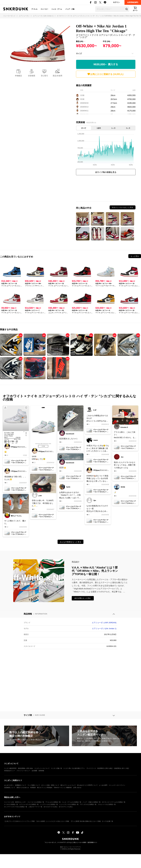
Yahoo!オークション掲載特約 (63, 788)
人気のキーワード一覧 (35, 807)
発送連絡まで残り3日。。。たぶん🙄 (16, 478)
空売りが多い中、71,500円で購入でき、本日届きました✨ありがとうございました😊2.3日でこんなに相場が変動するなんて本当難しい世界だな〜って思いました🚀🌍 (43, 503)
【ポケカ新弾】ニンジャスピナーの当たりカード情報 (52, 821)
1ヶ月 (114, 128)
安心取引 (44, 76)
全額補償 (32, 76)
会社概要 (34, 771)
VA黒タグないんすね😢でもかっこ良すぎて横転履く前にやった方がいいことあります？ (98, 448)
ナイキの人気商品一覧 (11, 804)
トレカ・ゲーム (57, 9)
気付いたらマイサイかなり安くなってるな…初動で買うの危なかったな (125, 465)
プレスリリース (91, 768)
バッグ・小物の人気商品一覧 (92, 802)
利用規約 (33, 788)
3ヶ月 (128, 128)
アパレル (34, 9)
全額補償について (10, 788)
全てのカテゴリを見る (51, 807)
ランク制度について (34, 785)
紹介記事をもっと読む (83, 598)
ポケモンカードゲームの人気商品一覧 (114, 802)
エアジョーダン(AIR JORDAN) (104, 623)
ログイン (116, 2)
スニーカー (44, 9)
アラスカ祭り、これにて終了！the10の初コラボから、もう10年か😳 (125, 435)
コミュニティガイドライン (117, 785)
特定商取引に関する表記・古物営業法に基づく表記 (113, 768)
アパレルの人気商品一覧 (53, 802)
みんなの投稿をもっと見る (70, 542)
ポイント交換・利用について (50, 785)
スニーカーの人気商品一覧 (36, 802)
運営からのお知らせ (23, 788)
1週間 (99, 128)
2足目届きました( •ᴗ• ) (68, 439)
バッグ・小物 (70, 9)
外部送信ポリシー (10, 771)
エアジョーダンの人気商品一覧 (29, 804)
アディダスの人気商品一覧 (88, 804)
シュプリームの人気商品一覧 (49, 804)
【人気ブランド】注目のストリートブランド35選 (19, 821)
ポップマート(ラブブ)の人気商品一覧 (16, 807)
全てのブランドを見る (66, 807)
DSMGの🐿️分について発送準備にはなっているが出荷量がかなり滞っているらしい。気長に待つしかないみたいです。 (97, 479)
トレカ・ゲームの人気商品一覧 (72, 802)
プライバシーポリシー (23, 771)
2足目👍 (63, 468)
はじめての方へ (9, 785)
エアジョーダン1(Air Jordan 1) (104, 628)
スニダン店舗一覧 (56, 768)
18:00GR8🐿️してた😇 (39, 458)
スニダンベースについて (42, 768)
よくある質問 (103, 785)
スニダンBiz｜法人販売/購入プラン (74, 768)
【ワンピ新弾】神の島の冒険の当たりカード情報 (86, 821)
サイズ (79, 54)
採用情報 (41, 771)
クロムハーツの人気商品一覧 (107, 804)
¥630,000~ (106, 64)
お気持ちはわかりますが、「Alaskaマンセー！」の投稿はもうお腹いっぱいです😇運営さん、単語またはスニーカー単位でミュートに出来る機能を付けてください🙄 (70, 495)
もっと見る (135, 256)
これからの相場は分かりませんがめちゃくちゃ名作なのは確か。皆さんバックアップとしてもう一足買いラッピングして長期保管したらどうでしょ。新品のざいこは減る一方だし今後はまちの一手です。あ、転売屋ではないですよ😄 (97, 418)
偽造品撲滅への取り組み (25, 768)
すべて (84, 128)
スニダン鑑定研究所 (10, 768)
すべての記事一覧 (108, 821)
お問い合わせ (77, 788)
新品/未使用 (57, 76)
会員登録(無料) (133, 2)
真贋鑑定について (21, 785)
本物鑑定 (18, 76)
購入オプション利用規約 (45, 788)
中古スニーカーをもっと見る (123, 207)
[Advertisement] (106, 189)
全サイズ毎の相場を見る (106, 172)
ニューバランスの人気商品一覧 (69, 804)
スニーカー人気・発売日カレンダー (15, 802)
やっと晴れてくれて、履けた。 (15, 522)
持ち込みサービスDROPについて (87, 785)
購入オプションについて (68, 785)
